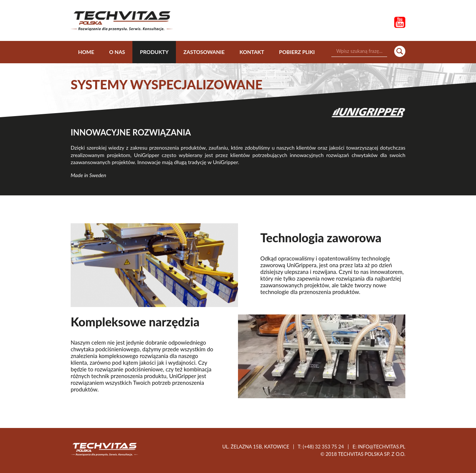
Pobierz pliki (297, 52)
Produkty (154, 52)
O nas (117, 52)
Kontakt (252, 52)
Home (86, 52)
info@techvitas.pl (382, 447)
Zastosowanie (204, 52)
